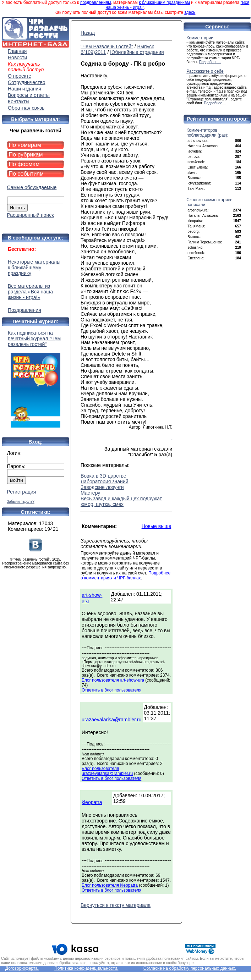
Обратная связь (26, 108)
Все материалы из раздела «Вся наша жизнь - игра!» (30, 292)
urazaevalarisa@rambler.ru (111, 720)
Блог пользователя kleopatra (110, 885)
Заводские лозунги (102, 487)
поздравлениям (96, 2)
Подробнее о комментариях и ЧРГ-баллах (125, 576)
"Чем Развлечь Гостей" (107, 46)
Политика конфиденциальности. (86, 968)
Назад (88, 33)
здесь (190, 12)
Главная (17, 51)
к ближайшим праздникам (164, 2)
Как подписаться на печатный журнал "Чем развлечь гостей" (36, 379)
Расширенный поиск (31, 215)
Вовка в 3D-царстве (103, 476)
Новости (17, 57)
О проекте (20, 76)
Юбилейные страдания (137, 52)
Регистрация (22, 492)
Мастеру (90, 493)
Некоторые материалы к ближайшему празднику (34, 268)
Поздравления (24, 310)
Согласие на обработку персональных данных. (190, 968)
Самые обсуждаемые (32, 187)
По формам (24, 164)
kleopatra (92, 802)
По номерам (25, 145)
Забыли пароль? (21, 502)
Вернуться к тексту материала (116, 905)
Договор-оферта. (22, 968)
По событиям (26, 174)
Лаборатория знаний (104, 481)
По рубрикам (26, 155)
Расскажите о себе (205, 71)
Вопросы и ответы (29, 95)
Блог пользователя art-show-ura (113, 680)
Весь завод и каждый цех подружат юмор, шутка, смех (121, 501)
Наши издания (24, 89)
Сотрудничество (26, 82)
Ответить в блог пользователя (111, 690)
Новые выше (157, 526)
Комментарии (200, 38)
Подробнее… (210, 62)
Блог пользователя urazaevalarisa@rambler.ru (107, 771)
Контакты (18, 101)
